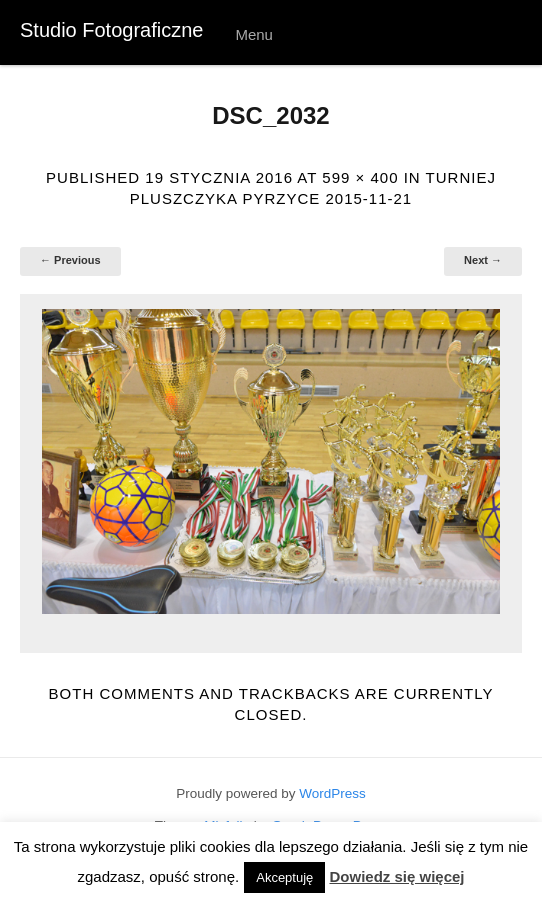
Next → (483, 260)
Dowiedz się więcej (396, 876)
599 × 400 (360, 177)
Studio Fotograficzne (111, 30)
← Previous (70, 260)
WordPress (332, 793)
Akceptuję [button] (284, 877)
